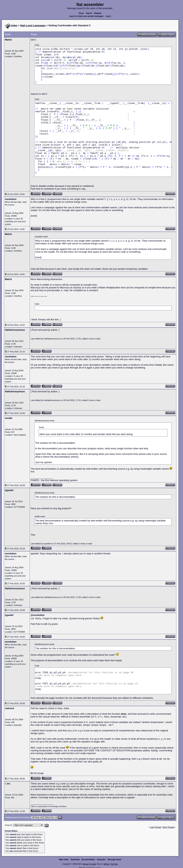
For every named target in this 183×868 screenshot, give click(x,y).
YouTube (114, 864)
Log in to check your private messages (86, 16)
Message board (114, 860)
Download (75, 860)
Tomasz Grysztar (89, 864)
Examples (101, 860)
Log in (108, 16)
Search (89, 13)
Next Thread (168, 827)
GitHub (106, 864)
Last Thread (156, 827)
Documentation (88, 860)
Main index (64, 860)
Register (98, 13)
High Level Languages (33, 25)
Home (81, 13)
